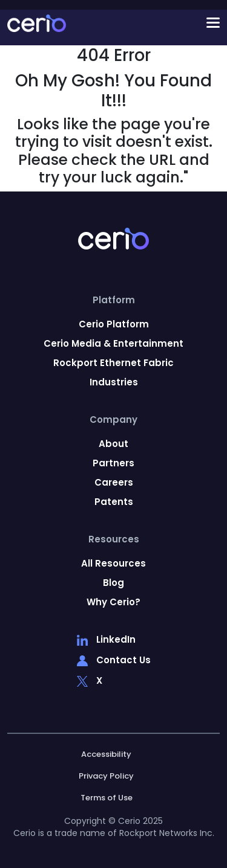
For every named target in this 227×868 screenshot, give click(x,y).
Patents (114, 502)
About (113, 444)
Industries (114, 382)
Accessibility (106, 754)
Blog (113, 583)
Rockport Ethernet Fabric (113, 363)
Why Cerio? (113, 602)
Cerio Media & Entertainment (113, 344)
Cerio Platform (114, 324)
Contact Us (114, 661)
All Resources (113, 564)
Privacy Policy (106, 776)
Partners (113, 463)
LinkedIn (106, 640)
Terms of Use (107, 798)
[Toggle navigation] (133, 23)
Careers (114, 483)
